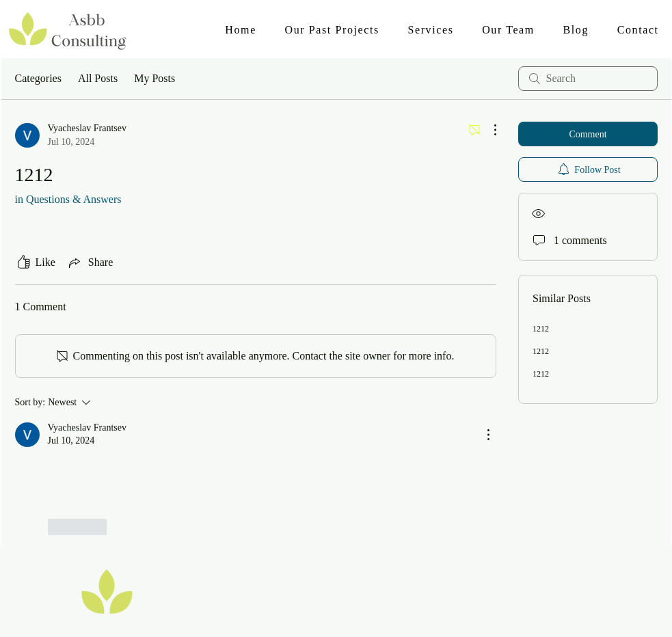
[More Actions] (488, 130)
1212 (541, 329)
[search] (588, 79)
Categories (38, 78)
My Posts (154, 78)
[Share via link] (90, 262)
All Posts (98, 78)
